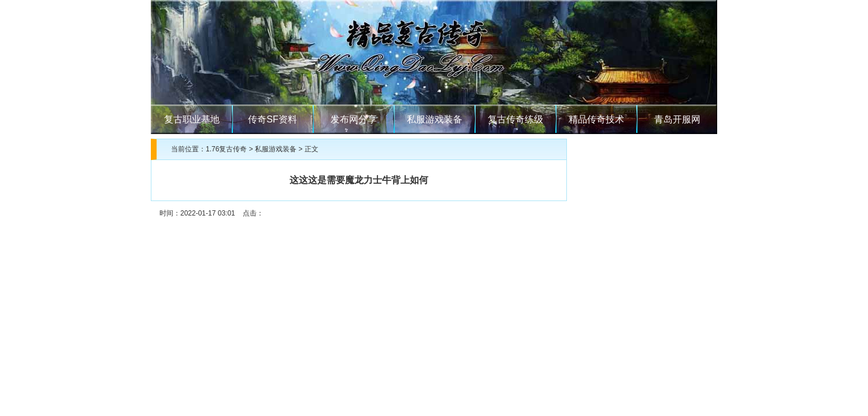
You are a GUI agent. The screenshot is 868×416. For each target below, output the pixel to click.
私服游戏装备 (435, 119)
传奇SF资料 (272, 119)
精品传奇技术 (596, 119)
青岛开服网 (677, 119)
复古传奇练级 (515, 119)
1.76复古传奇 (226, 149)
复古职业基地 (192, 119)
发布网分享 (354, 119)
